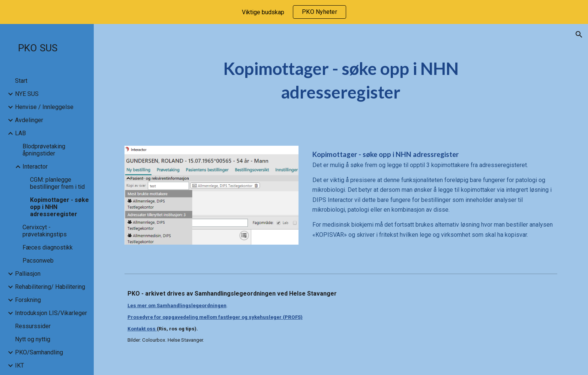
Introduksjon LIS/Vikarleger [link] (51, 313)
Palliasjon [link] (28, 274)
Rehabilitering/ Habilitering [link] (50, 287)
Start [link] (21, 81)
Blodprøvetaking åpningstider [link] (44, 150)
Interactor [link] (35, 167)
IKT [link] (19, 365)
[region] (294, 12)
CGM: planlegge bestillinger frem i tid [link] (57, 183)
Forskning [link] (28, 300)
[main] (341, 80)
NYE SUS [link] (27, 94)
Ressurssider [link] (33, 326)
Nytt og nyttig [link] (33, 339)
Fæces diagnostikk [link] (48, 247)
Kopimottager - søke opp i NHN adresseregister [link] (59, 207)
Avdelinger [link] (29, 120)
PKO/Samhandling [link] (39, 352)
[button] (579, 34)
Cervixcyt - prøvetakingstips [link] (45, 231)
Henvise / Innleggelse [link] (44, 107)
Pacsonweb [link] (38, 261)
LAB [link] (20, 133)
